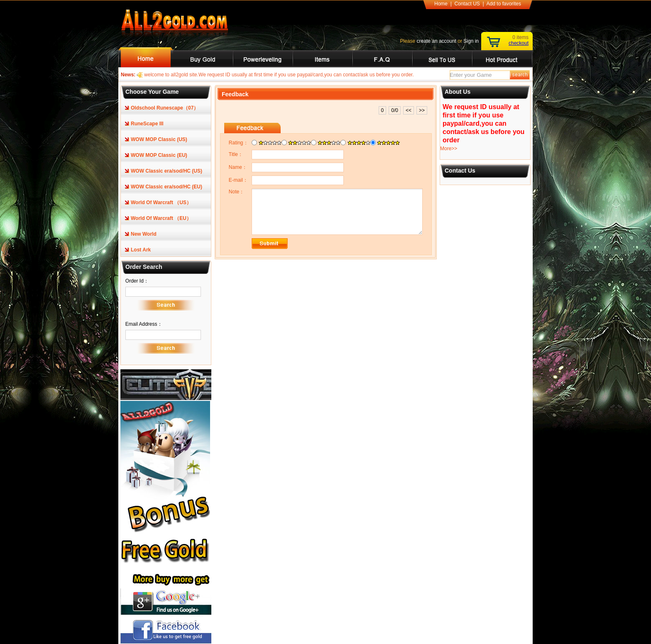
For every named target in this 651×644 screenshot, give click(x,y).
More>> (449, 149)
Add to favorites (504, 4)
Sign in (471, 41)
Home (441, 4)
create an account (437, 41)
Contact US (467, 4)
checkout (519, 43)
